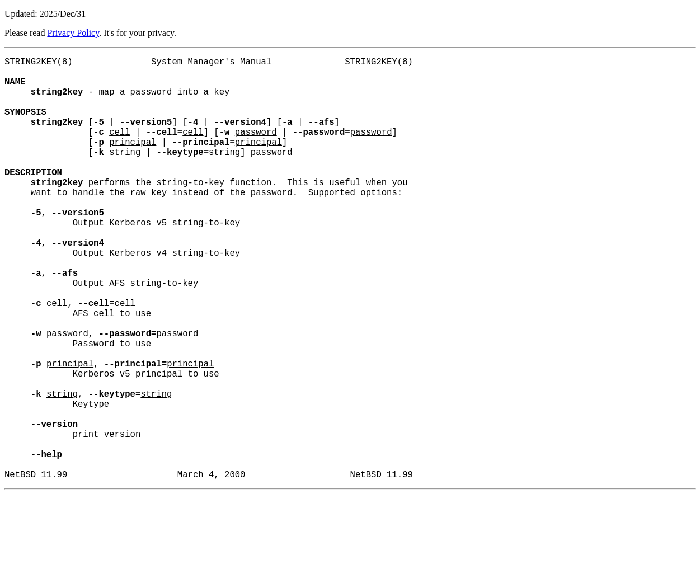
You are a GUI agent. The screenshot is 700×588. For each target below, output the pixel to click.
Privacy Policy (73, 33)
